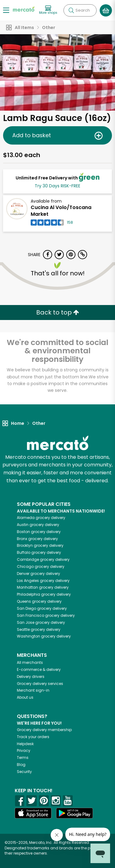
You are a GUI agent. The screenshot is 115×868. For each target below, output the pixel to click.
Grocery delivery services (40, 684)
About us (25, 697)
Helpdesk (25, 744)
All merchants (30, 662)
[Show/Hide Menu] (6, 10)
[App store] (33, 813)
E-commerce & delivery (39, 669)
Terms (23, 758)
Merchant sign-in (33, 690)
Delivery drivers (31, 677)
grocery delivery (41, 518)
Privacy (24, 750)
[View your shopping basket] (106, 10)
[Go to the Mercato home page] (24, 9)
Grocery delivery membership (44, 730)
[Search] (80, 10)
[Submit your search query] (71, 10)
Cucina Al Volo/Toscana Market (61, 211)
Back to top (58, 312)
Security (24, 772)
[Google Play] (75, 813)
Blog (21, 765)
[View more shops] (48, 10)
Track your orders (33, 737)
